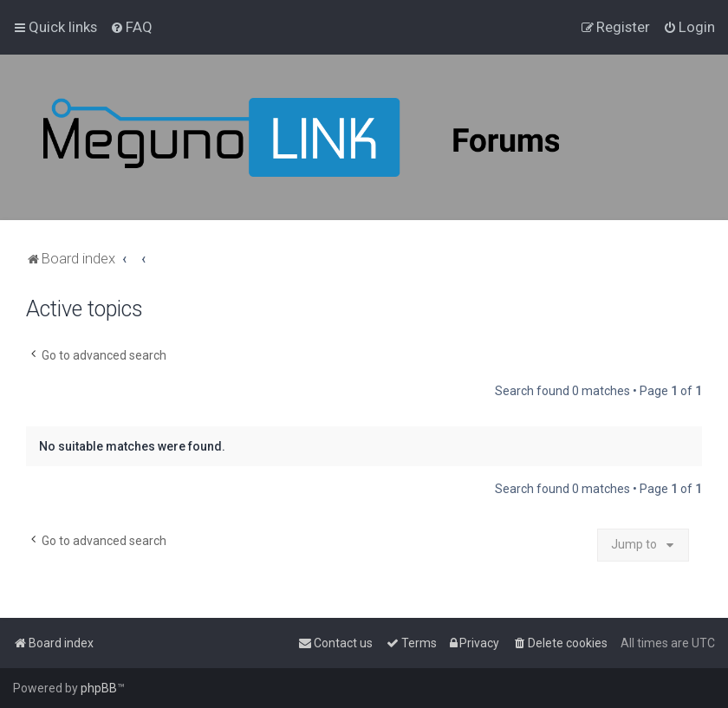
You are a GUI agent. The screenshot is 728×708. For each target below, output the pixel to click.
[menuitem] (131, 27)
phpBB (99, 688)
